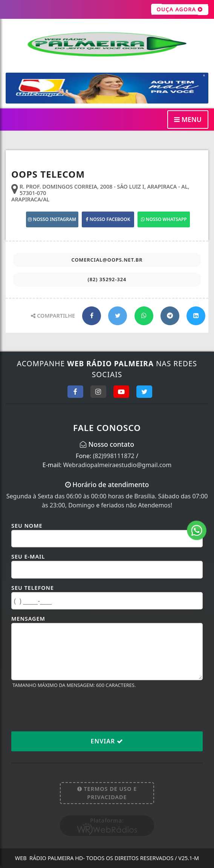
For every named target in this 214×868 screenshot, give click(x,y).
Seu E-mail (28, 557)
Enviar (107, 741)
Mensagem (28, 619)
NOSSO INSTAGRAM (52, 219)
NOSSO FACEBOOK (108, 219)
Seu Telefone (33, 588)
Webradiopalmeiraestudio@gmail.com (118, 465)
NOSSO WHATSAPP (164, 219)
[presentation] (69, 710)
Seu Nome (27, 526)
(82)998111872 (113, 456)
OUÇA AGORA (180, 9)
